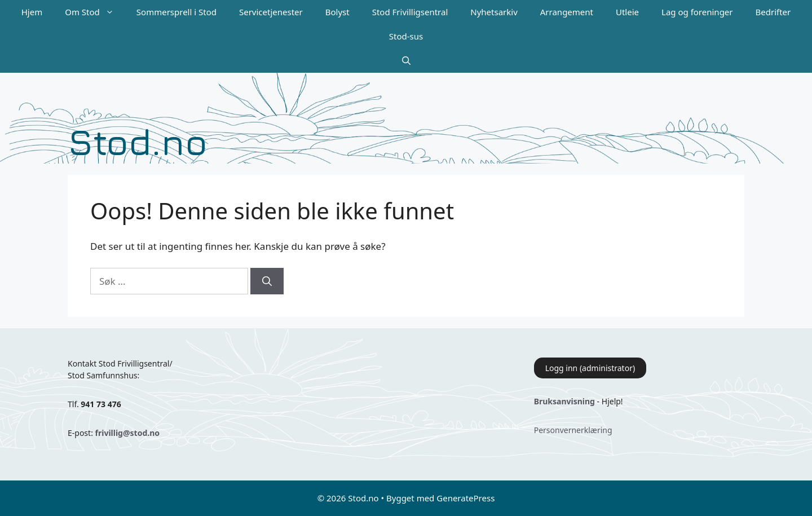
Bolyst (337, 12)
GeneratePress (465, 498)
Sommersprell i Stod (176, 12)
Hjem (32, 12)
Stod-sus (406, 36)
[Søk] (267, 281)
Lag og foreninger (697, 12)
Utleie (627, 12)
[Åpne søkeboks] (406, 61)
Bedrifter (773, 12)
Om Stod (95, 12)
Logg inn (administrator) (590, 368)
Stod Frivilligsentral (410, 12)
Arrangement (567, 12)
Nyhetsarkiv (494, 12)
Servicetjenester (271, 12)
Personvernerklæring (573, 430)
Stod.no (138, 141)
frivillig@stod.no (127, 433)
